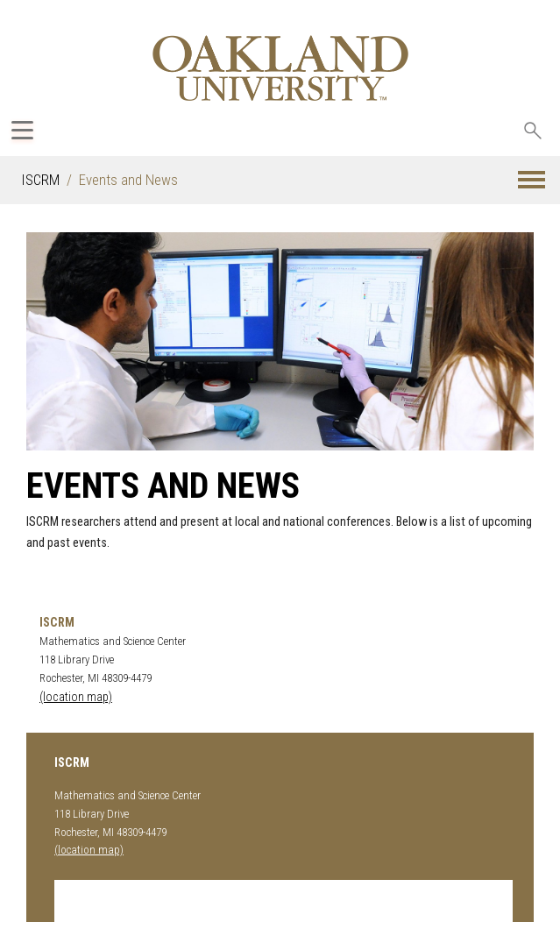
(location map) (76, 697)
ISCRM (40, 180)
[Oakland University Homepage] (280, 68)
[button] (532, 180)
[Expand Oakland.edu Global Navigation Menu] (22, 130)
